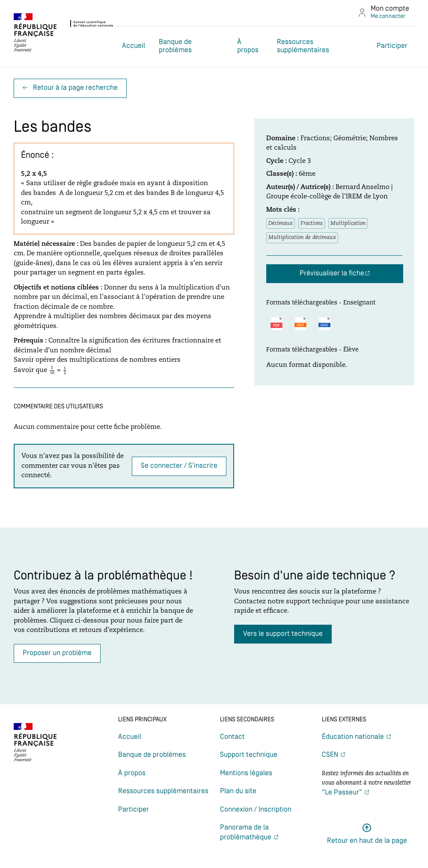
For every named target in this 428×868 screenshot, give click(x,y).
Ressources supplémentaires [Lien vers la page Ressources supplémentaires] (303, 46)
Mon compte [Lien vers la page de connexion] (390, 9)
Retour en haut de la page (367, 841)
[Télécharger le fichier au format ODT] (300, 324)
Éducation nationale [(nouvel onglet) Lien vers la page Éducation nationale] (354, 737)
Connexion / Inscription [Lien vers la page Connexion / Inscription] (256, 810)
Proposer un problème (57, 653)
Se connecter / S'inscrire (179, 466)
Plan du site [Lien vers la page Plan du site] (238, 791)
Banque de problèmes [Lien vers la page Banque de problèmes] (175, 46)
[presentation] (52, 370)
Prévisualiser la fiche (332, 273)
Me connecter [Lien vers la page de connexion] (388, 16)
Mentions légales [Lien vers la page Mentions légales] (246, 773)
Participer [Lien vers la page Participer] (392, 46)
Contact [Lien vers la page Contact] (232, 737)
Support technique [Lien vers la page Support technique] (249, 755)
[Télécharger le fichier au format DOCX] (324, 324)
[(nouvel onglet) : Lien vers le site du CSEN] (64, 34)
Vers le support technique (283, 634)
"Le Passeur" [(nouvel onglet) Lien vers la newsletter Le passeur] (343, 793)
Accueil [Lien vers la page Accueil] (134, 46)
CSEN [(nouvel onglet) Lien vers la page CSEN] (331, 755)
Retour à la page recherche (70, 88)
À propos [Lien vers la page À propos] (248, 46)
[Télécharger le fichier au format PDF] (276, 324)
